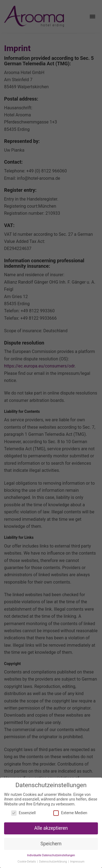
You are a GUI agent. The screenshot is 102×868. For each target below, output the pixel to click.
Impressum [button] (77, 862)
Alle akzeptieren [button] (51, 828)
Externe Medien (70, 813)
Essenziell (23, 813)
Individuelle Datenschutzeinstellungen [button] (51, 855)
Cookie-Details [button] (27, 862)
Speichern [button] (51, 844)
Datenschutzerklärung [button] (53, 862)
